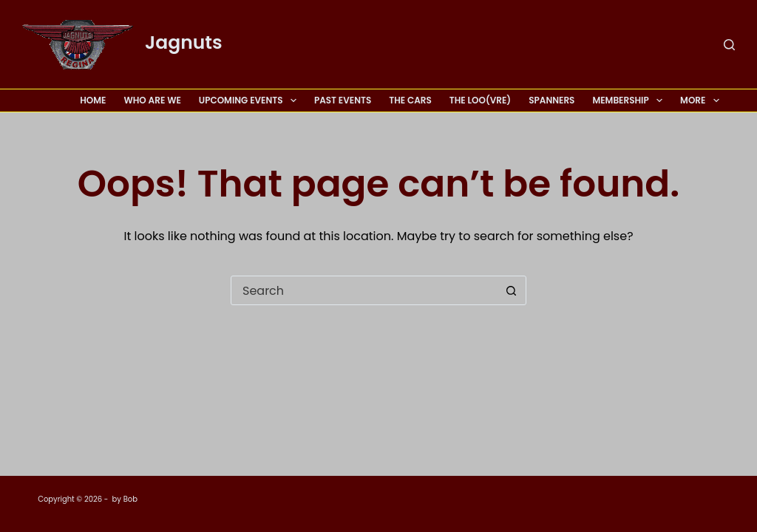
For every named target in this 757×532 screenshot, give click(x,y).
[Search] (729, 45)
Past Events (343, 100)
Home (93, 100)
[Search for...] (364, 290)
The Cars (410, 100)
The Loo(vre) (480, 100)
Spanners (551, 100)
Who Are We (152, 100)
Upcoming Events (251, 100)
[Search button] (511, 290)
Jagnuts (184, 42)
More (700, 100)
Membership (630, 100)
